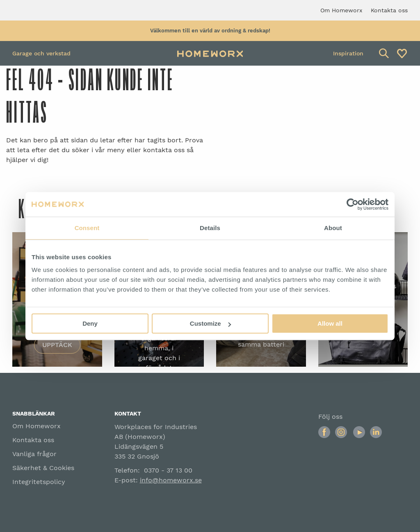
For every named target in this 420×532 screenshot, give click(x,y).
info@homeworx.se (171, 480)
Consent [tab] (87, 228)
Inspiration (348, 53)
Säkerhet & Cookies (43, 468)
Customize (210, 323)
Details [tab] (210, 228)
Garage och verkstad (41, 53)
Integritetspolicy (39, 482)
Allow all (330, 323)
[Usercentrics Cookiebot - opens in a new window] (353, 204)
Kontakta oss (33, 440)
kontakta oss (164, 150)
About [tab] (333, 228)
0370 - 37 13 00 (168, 470)
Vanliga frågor (34, 454)
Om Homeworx (37, 426)
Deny (90, 323)
